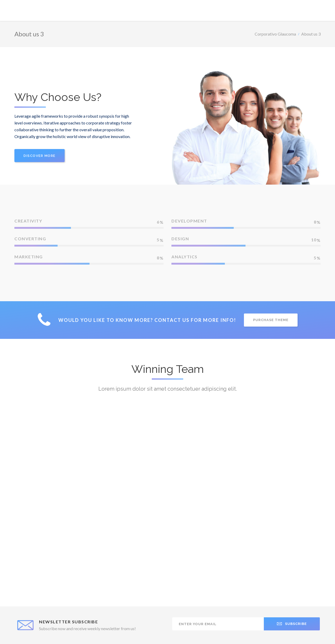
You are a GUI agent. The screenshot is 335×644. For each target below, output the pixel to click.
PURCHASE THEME (271, 320)
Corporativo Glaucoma (275, 34)
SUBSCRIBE (292, 624)
